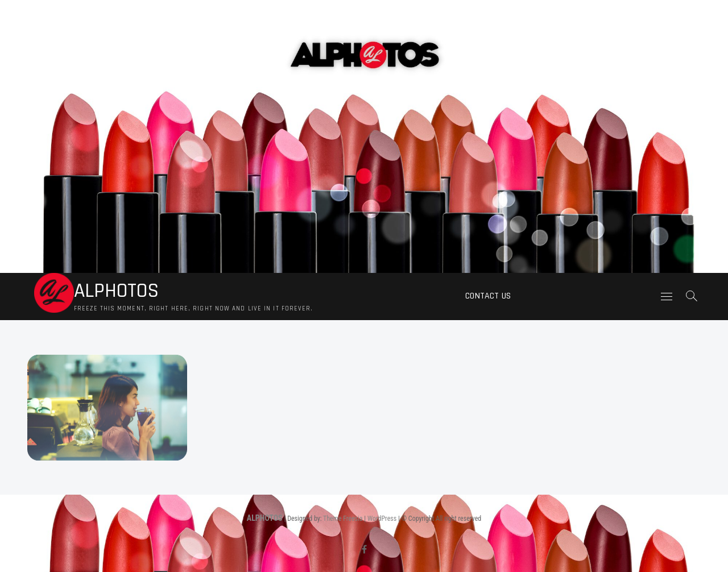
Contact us (488, 296)
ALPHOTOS (116, 291)
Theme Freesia (343, 519)
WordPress (382, 519)
